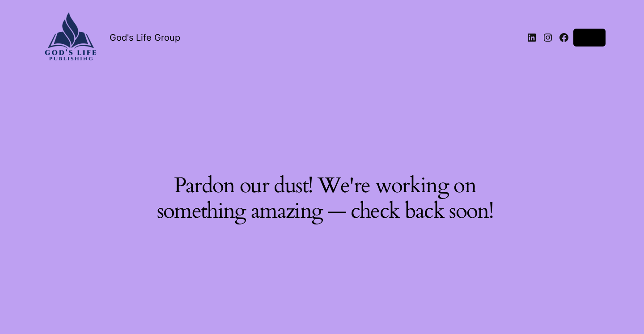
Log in (589, 37)
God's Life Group (145, 38)
